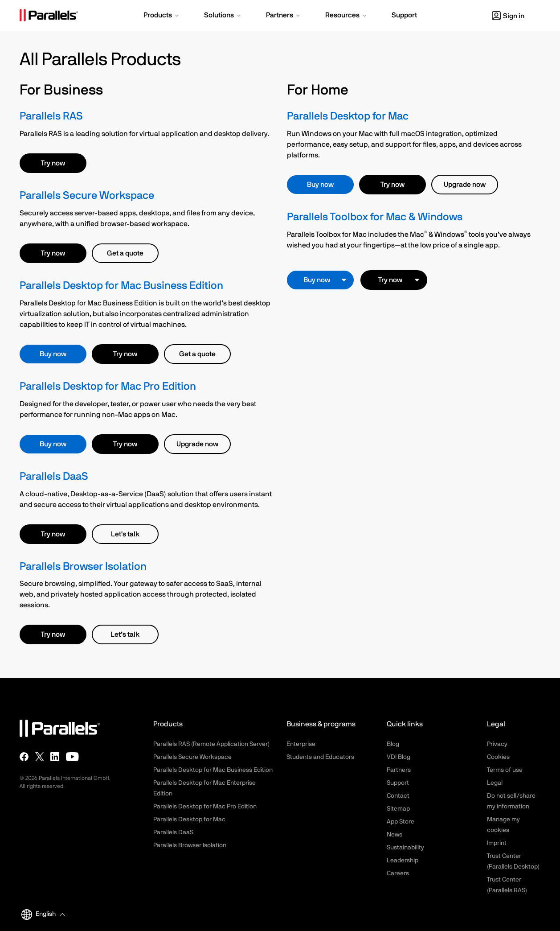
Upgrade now (197, 444)
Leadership (403, 861)
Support (398, 783)
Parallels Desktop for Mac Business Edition (121, 286)
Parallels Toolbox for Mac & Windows (375, 217)
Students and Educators (320, 757)
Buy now (53, 354)
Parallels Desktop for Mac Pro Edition (108, 387)
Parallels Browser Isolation (83, 567)
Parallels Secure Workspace (87, 196)
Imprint (497, 843)
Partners (399, 770)
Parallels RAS (51, 116)
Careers (398, 873)
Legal (495, 783)
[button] (162, 16)
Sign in (508, 16)
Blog (393, 744)
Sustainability (405, 848)
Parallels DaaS (54, 477)
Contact (398, 796)
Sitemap (398, 809)
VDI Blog (399, 757)
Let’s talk (125, 634)
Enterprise (301, 744)
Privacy (497, 744)
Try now (53, 163)
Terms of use (505, 770)
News (394, 835)
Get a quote (125, 253)
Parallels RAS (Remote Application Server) (211, 744)
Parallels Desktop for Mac (348, 116)
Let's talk (125, 534)
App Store (401, 822)
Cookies (498, 757)
